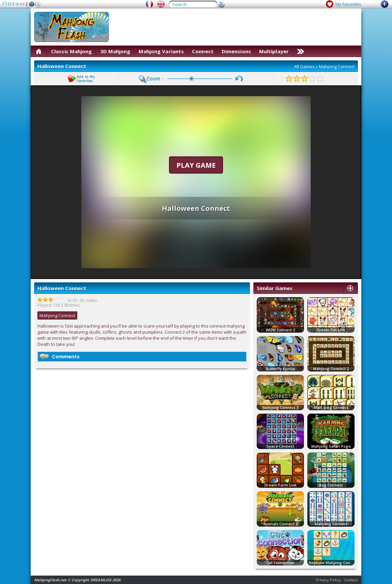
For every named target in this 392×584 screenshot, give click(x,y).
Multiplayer (274, 51)
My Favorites (348, 4)
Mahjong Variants (161, 51)
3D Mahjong (115, 51)
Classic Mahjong (72, 51)
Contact (351, 580)
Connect (203, 51)
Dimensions (236, 51)
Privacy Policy (328, 580)
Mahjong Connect (337, 66)
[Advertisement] (235, 27)
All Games (304, 66)
